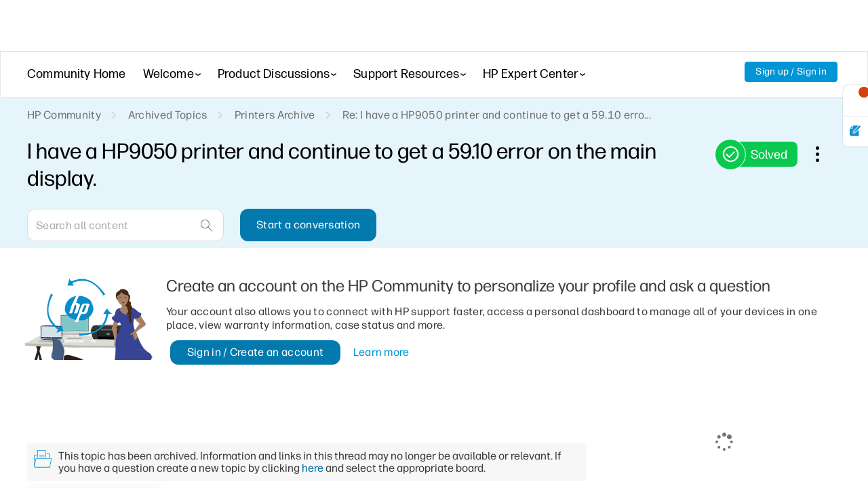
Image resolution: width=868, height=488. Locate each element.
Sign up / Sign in (791, 72)
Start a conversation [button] (308, 225)
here (313, 468)
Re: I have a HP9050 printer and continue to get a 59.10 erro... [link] (497, 115)
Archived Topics (168, 115)
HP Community (64, 115)
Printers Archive (275, 115)
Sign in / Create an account (256, 352)
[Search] (125, 225)
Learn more (381, 352)
